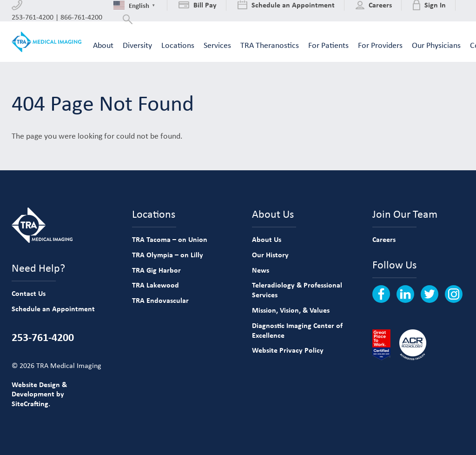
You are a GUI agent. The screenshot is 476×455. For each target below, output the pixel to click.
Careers (384, 239)
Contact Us (29, 293)
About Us (267, 239)
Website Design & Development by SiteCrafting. (39, 394)
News (261, 270)
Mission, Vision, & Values (291, 310)
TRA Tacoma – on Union (170, 239)
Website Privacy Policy (288, 350)
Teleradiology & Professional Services (297, 290)
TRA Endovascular (160, 300)
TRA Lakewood (155, 285)
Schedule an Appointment (53, 308)
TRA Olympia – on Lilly (168, 254)
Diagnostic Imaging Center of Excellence (297, 330)
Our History (270, 254)
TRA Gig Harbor (156, 270)
